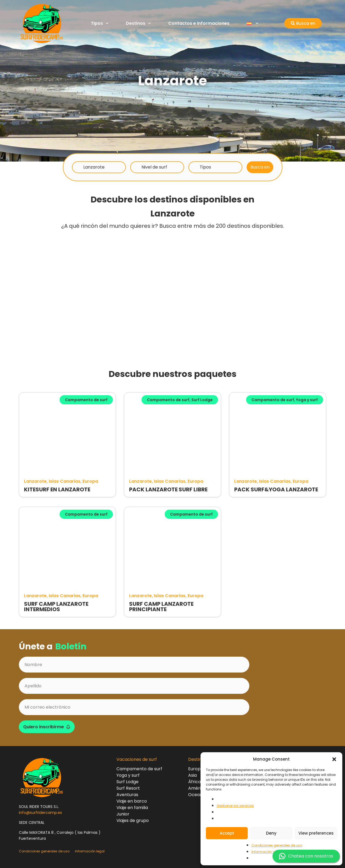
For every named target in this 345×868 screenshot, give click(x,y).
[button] (334, 759)
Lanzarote (94, 167)
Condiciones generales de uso (277, 845)
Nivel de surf (154, 167)
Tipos (100, 23)
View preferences (316, 833)
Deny (271, 833)
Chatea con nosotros (306, 856)
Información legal (266, 852)
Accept (227, 833)
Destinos (138, 23)
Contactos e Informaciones (199, 23)
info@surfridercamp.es (40, 813)
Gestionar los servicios (235, 806)
